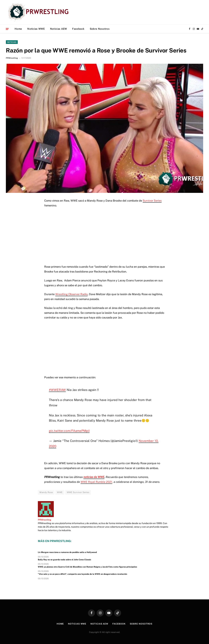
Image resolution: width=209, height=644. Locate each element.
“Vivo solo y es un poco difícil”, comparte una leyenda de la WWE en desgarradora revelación (82, 574)
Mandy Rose (46, 492)
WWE (60, 492)
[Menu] (7, 29)
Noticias (12, 42)
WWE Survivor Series (78, 492)
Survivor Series (152, 201)
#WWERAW (57, 390)
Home (18, 29)
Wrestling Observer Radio (71, 294)
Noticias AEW (59, 29)
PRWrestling (12, 58)
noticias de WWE (94, 477)
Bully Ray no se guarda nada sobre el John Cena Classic (65, 560)
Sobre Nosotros (100, 29)
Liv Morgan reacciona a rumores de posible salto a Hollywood (67, 552)
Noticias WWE (36, 29)
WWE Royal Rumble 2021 (96, 482)
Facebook (78, 29)
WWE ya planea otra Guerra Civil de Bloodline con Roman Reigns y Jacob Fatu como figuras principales (87, 567)
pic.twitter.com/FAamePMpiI (69, 431)
